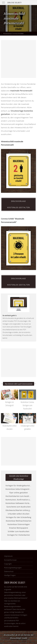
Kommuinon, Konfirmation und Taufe (18, 500)
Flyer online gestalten (18, 493)
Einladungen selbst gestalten (27, 426)
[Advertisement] (18, 59)
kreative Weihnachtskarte (17, 598)
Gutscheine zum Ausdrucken (18, 507)
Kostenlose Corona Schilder (14, 34)
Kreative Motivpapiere (19, 528)
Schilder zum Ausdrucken (18, 531)
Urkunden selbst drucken (18, 514)
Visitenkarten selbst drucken (10, 426)
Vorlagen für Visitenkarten (18, 535)
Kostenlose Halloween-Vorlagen (18, 503)
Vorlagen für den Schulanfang (19, 517)
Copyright (8, 564)
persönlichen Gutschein (13, 595)
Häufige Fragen (10, 575)
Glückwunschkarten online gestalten (18, 510)
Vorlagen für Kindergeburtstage (18, 486)
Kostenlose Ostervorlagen (19, 524)
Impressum (8, 556)
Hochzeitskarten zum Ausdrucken (18, 496)
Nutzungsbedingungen (13, 568)
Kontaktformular (10, 560)
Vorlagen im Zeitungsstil (10, 402)
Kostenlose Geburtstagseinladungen (18, 489)
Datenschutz (9, 571)
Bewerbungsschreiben (13, 606)
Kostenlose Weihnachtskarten (19, 521)
